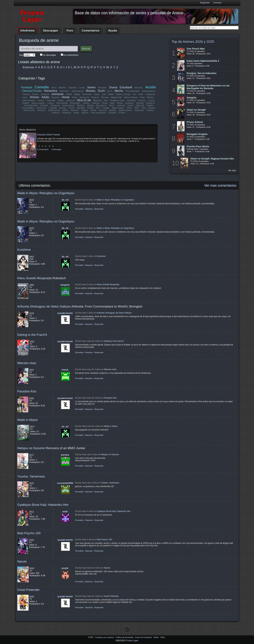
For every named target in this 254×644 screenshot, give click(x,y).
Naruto (22, 561)
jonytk (65, 568)
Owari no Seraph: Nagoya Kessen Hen (212, 159)
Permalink (79, 209)
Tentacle (140, 103)
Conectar (217, 3)
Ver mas (232, 170)
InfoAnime (28, 31)
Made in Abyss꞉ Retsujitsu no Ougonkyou (46, 193)
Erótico (122, 113)
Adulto (45, 97)
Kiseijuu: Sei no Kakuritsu (202, 73)
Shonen (35, 97)
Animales (131, 101)
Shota (105, 103)
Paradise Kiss (27, 391)
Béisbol (152, 108)
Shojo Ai (95, 97)
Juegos (84, 110)
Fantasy (150, 110)
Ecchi (101, 91)
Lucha (82, 88)
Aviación (96, 103)
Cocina (151, 101)
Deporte (113, 110)
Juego (76, 113)
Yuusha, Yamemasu (31, 476)
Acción (151, 87)
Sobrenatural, (69, 105)
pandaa (65, 455)
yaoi (104, 94)
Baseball (81, 108)
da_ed (65, 200)
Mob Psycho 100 (29, 533)
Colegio (106, 108)
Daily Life (140, 105)
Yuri (134, 94)
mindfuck (44, 105)
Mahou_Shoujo (123, 94)
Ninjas (120, 103)
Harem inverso (125, 110)
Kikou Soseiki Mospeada (35, 278)
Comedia (42, 87)
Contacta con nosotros (105, 637)
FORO (91, 637)
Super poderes (38, 103)
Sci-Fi (110, 91)
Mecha (119, 91)
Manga (90, 105)
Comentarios (91, 31)
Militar (111, 94)
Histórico (75, 110)
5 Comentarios (43, 149)
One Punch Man (196, 49)
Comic (129, 108)
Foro (70, 31)
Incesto (41, 101)
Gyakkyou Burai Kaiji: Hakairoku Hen (43, 505)
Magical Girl (116, 97)
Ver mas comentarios (220, 185)
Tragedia (53, 108)
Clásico (86, 103)
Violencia (70, 101)
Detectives (64, 91)
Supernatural (54, 110)
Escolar (63, 108)
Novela (150, 105)
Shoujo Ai (150, 103)
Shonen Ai (84, 97)
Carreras (142, 101)
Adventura (139, 110)
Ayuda (113, 31)
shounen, (139, 88)
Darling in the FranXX (32, 335)
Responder (99, 209)
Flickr (163, 637)
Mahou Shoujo (131, 97)
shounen (121, 105)
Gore (141, 94)
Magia (77, 94)
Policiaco (41, 110)
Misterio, (81, 105)
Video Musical (29, 101)
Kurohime (24, 250)
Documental (62, 103)
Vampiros (45, 94)
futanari (26, 103)
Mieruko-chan (27, 363)
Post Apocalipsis (98, 113)
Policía (65, 110)
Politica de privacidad (125, 637)
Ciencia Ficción (32, 91)
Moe (98, 108)
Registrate (205, 3)
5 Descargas (56, 149)
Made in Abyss (28, 420)
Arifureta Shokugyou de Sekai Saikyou (44, 306)
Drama (113, 87)
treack (65, 370)
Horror (130, 105)
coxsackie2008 (65, 483)
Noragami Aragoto (197, 134)
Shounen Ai (101, 105)
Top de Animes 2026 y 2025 (193, 42)
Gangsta (191, 98)
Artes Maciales (31, 105)
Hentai (66, 97)
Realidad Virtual (117, 101)
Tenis (144, 108)
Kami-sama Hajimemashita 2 (203, 61)
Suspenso (66, 113)
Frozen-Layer (132, 641)
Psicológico (75, 103)
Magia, (61, 101)
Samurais (51, 101)
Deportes (73, 88)
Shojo (74, 97)
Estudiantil (126, 87)
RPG (137, 108)
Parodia (105, 97)
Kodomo (56, 113)
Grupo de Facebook (144, 637)
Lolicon (51, 103)
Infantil (69, 94)
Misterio (63, 88)
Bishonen (98, 101)
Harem (35, 94)
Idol (106, 101)
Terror (54, 88)
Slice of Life (84, 100)
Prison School (195, 122)
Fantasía (27, 87)
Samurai (103, 110)
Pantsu (90, 108)
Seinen (91, 87)
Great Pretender (29, 590)
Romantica (51, 91)
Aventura (129, 103)
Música (150, 97)
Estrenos (28, 67)
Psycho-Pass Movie (198, 146)
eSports (85, 113)
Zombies (112, 113)
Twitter (156, 637)
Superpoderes (148, 91)
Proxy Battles (28, 108)
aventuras (58, 94)
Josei (142, 97)
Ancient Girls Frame (49, 135)
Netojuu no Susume (31, 448)
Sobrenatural (77, 91)
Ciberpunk (55, 105)
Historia (26, 94)
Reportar (89, 209)
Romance (103, 88)
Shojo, (97, 94)
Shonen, (91, 91)
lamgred (65, 285)
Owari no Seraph (196, 110)
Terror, (112, 105)
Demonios (87, 94)
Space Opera (118, 108)
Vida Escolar (29, 110)
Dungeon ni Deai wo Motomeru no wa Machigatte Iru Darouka (208, 87)
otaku (112, 103)
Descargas (51, 31)
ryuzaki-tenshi (65, 313)
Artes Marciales (132, 91)
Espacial (55, 97)
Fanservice (41, 108)
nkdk (65, 512)
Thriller (93, 110)
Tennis (71, 108)
